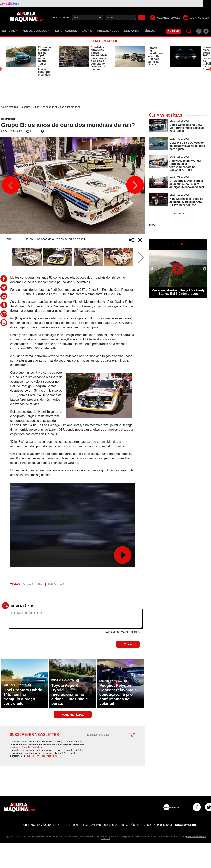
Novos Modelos (36, 31)
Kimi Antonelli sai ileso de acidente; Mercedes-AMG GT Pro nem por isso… (186, 202)
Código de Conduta (142, 825)
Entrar (173, 31)
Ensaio (87, 31)
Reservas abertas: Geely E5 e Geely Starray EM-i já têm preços (178, 292)
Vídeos (150, 31)
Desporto (132, 31)
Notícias (10, 31)
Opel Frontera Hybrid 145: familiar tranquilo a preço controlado (23, 697)
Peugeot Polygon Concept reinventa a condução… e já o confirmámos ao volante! (118, 694)
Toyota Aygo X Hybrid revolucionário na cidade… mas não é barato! (70, 694)
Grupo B (28, 584)
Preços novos (108, 31)
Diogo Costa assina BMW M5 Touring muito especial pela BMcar (187, 128)
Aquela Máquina (9, 107)
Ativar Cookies (185, 825)
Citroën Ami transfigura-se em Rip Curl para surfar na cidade (155, 56)
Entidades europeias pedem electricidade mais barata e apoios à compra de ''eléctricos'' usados (99, 58)
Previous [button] (11, 185)
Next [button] (135, 185)
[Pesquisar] (189, 31)
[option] (28, 61)
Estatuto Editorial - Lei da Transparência (81, 825)
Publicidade (165, 825)
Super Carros (66, 31)
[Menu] (4, 19)
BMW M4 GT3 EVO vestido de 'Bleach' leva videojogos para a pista (187, 146)
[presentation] (106, 748)
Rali (41, 584)
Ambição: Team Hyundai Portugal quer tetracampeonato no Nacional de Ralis (185, 165)
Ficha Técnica (119, 825)
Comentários (22, 606)
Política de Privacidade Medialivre (27, 747)
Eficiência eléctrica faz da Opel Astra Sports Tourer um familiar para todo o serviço (44, 61)
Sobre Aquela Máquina (37, 825)
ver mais (178, 213)
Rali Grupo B (56, 584)
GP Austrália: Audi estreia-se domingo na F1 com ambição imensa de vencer (187, 184)
